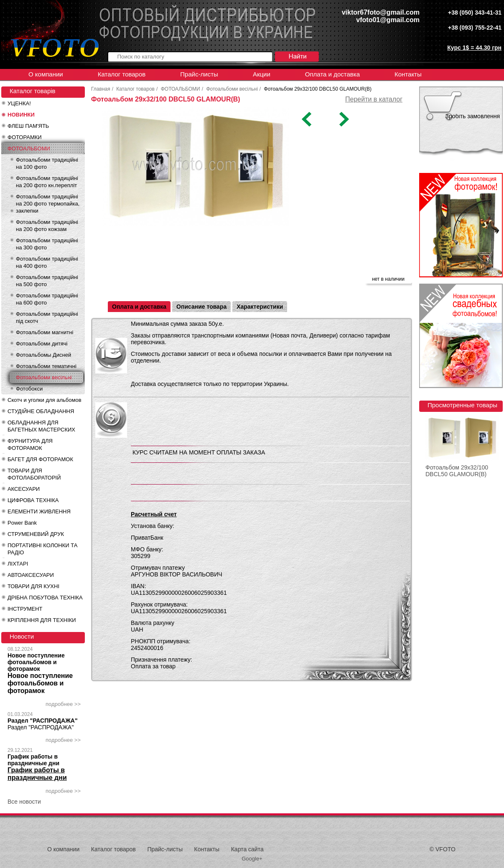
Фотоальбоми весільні (44, 377)
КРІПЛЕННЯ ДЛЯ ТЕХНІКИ (42, 620)
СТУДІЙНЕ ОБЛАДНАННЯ (41, 411)
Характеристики (260, 307)
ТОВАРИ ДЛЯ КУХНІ (33, 586)
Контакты (408, 74)
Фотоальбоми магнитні (45, 332)
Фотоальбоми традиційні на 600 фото (47, 299)
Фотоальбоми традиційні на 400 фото (47, 262)
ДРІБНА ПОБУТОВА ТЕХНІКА (45, 598)
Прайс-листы (199, 74)
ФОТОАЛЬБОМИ (29, 148)
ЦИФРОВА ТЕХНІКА (33, 500)
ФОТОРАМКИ (25, 137)
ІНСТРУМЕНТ (25, 609)
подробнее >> (63, 704)
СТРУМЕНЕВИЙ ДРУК (36, 534)
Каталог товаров (122, 74)
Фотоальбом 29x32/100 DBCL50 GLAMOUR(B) (457, 471)
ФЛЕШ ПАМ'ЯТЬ (28, 126)
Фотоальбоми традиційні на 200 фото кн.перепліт (47, 182)
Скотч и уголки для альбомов (45, 400)
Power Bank (22, 523)
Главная (101, 89)
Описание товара (201, 307)
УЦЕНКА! (19, 103)
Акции (262, 74)
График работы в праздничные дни (33, 760)
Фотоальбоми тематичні (46, 366)
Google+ (252, 859)
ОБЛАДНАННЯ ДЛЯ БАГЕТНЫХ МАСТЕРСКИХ (41, 426)
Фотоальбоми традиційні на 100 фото (47, 163)
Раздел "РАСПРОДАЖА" (43, 721)
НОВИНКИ (21, 115)
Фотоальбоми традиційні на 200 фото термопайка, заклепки (48, 204)
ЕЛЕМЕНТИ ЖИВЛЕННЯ (39, 511)
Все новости (24, 802)
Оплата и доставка (332, 74)
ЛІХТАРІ (18, 564)
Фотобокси (29, 389)
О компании (46, 74)
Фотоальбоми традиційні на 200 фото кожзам (47, 226)
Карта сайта (247, 849)
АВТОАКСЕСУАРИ (31, 575)
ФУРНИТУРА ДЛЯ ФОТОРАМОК (30, 444)
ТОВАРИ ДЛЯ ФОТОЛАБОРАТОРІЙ (34, 474)
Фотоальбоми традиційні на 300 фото (47, 244)
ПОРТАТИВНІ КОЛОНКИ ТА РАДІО (42, 549)
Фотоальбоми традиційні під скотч (47, 317)
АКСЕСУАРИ (24, 489)
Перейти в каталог (374, 99)
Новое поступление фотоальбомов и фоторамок (36, 662)
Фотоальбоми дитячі (42, 344)
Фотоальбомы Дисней (43, 355)
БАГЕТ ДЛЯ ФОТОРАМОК (40, 459)
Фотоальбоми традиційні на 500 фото (47, 281)
